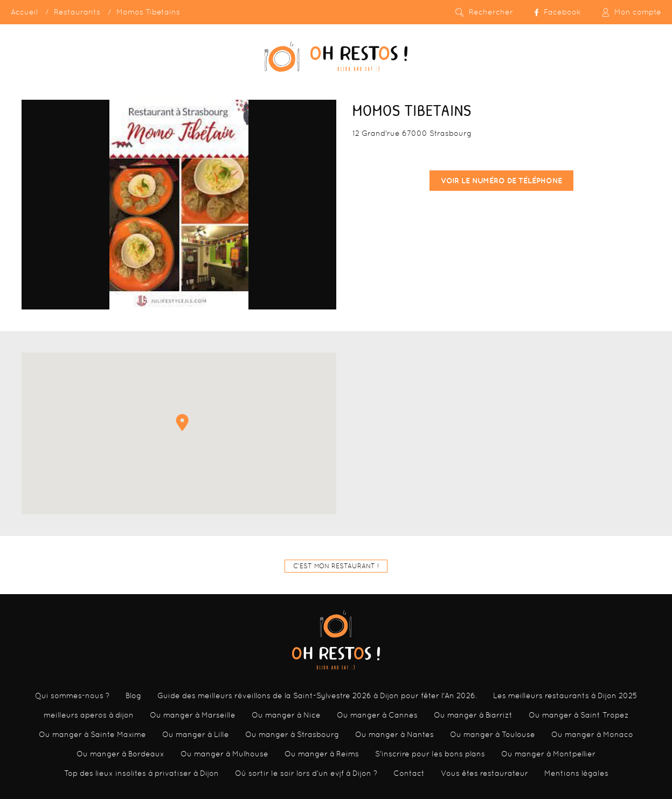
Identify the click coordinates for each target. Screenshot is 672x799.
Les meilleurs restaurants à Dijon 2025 (565, 695)
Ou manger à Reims (322, 754)
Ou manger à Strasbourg (292, 734)
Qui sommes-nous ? (72, 695)
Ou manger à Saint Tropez (579, 715)
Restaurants (77, 12)
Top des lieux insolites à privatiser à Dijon (141, 773)
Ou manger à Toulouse (493, 734)
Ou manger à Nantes (394, 734)
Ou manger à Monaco (592, 734)
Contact (409, 773)
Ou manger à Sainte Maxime (92, 734)
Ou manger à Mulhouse (224, 754)
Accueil (24, 12)
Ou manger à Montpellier (548, 754)
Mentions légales (576, 773)
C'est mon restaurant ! (336, 566)
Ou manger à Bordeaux (120, 754)
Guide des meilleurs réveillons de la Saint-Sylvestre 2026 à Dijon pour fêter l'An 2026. (317, 695)
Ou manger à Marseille (193, 715)
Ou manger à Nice (286, 715)
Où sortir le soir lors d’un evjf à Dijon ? (306, 773)
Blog (133, 695)
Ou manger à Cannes (377, 715)
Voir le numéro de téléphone (501, 181)
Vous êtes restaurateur (484, 773)
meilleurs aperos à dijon (89, 715)
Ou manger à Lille (196, 734)
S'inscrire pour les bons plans (430, 754)
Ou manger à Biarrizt (473, 715)
